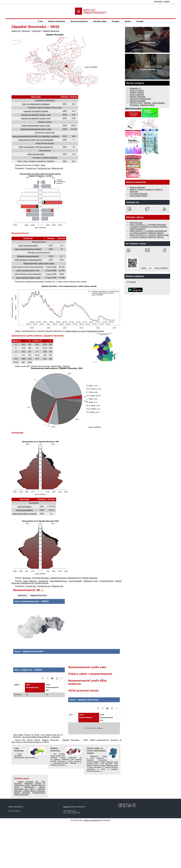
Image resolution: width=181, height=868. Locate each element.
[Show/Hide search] (43, 724)
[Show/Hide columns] (52, 724)
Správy (128, 21)
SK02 (43, 165)
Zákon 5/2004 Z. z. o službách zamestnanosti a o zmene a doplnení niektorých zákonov (148, 232)
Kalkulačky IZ (135, 88)
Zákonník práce (136, 223)
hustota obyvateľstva (24, 510)
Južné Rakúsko (158, 103)
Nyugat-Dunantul (106, 581)
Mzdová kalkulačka (57, 21)
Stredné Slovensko (90, 578)
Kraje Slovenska (19, 795)
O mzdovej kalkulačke (139, 194)
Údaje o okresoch (137, 95)
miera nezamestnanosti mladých (28, 249)
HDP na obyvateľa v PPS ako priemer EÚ (36, 147)
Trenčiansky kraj (44, 168)
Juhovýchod (43, 581)
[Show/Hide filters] (48, 724)
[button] (19, 730)
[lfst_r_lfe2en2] (64, 366)
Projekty (115, 21)
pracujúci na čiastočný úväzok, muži (36, 115)
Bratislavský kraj (74, 578)
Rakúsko (147, 103)
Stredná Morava (42, 583)
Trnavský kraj (31, 168)
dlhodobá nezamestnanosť (28, 256)
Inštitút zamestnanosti (91, 866)
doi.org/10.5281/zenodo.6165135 (36, 783)
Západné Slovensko (51, 31)
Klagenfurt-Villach (147, 105)
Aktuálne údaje (100, 21)
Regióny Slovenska (55, 795)
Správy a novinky (137, 90)
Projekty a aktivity (137, 93)
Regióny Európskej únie (28, 827)
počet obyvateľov (24, 507)
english (167, 2)
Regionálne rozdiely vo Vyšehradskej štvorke (30, 830)
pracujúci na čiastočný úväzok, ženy (36, 118)
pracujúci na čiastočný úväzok (36, 111)
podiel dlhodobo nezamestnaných (28, 260)
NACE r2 (16, 341)
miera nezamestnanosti (28, 246)
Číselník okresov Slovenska (34, 836)
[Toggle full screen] (62, 724)
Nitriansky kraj (57, 168)
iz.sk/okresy (55, 783)
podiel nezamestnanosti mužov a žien (36, 129)
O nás (40, 21)
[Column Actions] (22, 730)
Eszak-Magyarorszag (58, 581)
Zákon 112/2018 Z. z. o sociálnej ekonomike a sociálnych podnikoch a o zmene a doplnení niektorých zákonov (148, 227)
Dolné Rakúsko (30, 581)
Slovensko (26, 31)
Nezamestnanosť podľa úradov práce (39, 263)
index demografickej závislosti (24, 514)
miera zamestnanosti (36, 154)
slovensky (158, 2)
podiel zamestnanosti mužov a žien (36, 126)
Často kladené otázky (139, 196)
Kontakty (66, 852)
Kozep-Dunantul (75, 581)
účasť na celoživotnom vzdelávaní (36, 104)
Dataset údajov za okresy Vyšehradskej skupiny (85, 331)
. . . (37, 803)
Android (133, 282)
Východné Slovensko (41, 578)
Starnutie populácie (79, 21)
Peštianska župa (91, 581)
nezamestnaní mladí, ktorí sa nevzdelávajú (36, 140)
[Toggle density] (57, 724)
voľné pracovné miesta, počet (28, 278)
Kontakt (140, 21)
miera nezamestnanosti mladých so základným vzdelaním (36, 136)
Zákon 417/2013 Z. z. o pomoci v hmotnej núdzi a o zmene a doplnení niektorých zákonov (149, 236)
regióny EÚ (16, 31)
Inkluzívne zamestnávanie (140, 99)
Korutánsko (134, 105)
